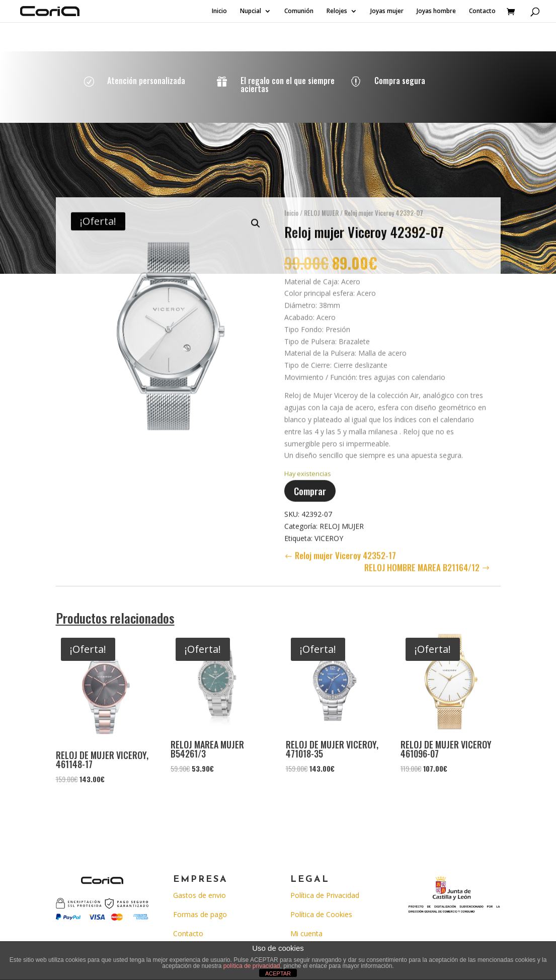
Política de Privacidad (325, 895)
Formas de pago (200, 914)
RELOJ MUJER (321, 208)
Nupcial (251, 11)
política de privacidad (252, 966)
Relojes (337, 11)
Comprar (310, 486)
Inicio (219, 11)
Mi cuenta (306, 933)
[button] (256, 219)
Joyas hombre (436, 11)
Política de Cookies (321, 914)
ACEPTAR (278, 973)
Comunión (299, 11)
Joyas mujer (387, 11)
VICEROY (329, 533)
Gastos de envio (200, 895)
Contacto (482, 11)
